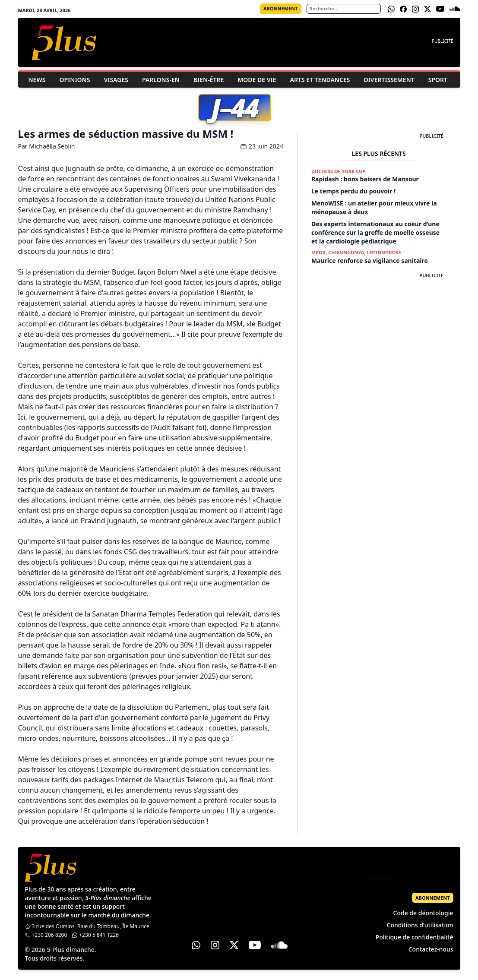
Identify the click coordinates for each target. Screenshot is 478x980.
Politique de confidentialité (415, 937)
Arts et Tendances (320, 80)
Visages (116, 80)
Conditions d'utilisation (420, 925)
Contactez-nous (431, 949)
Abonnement (281, 8)
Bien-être (209, 80)
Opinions (74, 80)
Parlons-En (161, 80)
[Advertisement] (379, 333)
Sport (438, 80)
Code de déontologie (423, 913)
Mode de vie (257, 80)
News (37, 80)
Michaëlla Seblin (52, 146)
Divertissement (389, 80)
